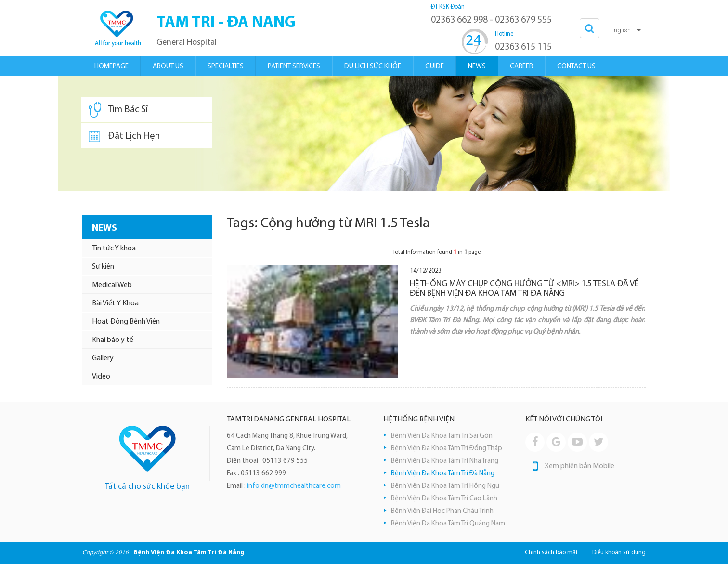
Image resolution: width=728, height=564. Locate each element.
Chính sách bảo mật (551, 553)
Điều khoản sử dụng (619, 553)
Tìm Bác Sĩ (118, 110)
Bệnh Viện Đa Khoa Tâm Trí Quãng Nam (448, 524)
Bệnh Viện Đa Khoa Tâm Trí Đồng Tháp (447, 449)
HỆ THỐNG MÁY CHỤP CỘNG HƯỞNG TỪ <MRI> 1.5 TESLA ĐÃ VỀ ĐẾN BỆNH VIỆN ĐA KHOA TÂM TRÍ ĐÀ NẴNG (524, 289)
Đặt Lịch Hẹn (124, 136)
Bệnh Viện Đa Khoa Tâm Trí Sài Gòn (442, 436)
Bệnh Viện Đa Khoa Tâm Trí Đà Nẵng (443, 474)
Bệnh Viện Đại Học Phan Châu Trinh (442, 511)
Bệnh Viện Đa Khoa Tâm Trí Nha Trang (445, 461)
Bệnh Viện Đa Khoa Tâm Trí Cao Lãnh (444, 499)
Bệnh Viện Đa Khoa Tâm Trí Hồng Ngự (445, 486)
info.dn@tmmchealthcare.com (294, 486)
